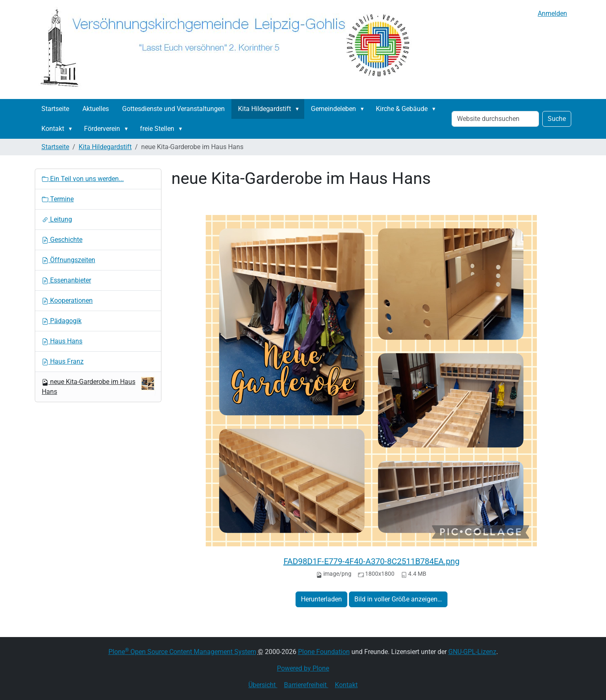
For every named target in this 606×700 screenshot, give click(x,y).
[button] (299, 109)
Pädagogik (62, 321)
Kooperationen (67, 301)
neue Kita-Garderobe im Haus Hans (98, 386)
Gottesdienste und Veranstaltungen (173, 109)
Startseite (55, 109)
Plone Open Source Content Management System (182, 652)
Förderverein (102, 129)
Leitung (57, 219)
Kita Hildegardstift (265, 109)
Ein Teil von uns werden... (83, 179)
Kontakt (53, 129)
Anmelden (552, 13)
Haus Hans (62, 341)
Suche (557, 119)
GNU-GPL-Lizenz (472, 652)
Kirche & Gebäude (402, 109)
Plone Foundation (324, 652)
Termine (58, 199)
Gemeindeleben (333, 109)
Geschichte (62, 240)
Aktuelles (96, 109)
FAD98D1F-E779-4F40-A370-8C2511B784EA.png (372, 561)
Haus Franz (63, 361)
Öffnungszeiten (69, 260)
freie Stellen (157, 129)
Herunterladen (321, 599)
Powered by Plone (303, 668)
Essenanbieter (66, 280)
